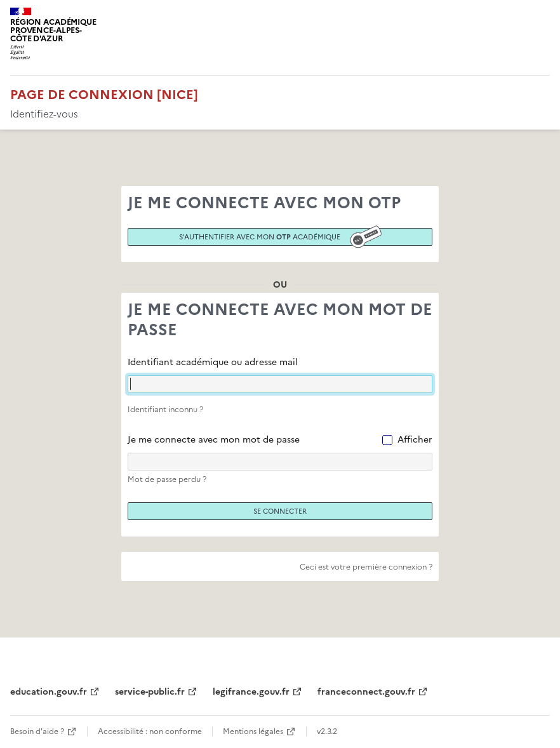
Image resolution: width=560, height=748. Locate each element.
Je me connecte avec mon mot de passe (214, 440)
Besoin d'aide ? (37, 731)
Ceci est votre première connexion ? (366, 567)
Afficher (415, 440)
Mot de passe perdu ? (167, 479)
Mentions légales (253, 731)
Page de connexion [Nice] (104, 95)
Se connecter (280, 511)
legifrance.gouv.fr (251, 692)
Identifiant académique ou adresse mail (213, 362)
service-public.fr (150, 692)
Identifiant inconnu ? (165, 410)
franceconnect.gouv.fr (366, 692)
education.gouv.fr (49, 692)
